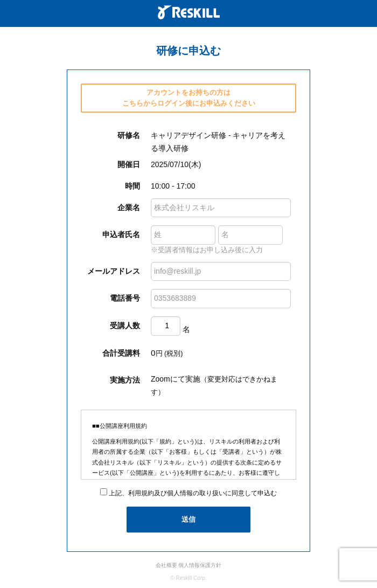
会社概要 (166, 565)
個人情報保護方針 (200, 565)
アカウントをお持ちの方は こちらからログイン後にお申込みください (189, 98)
